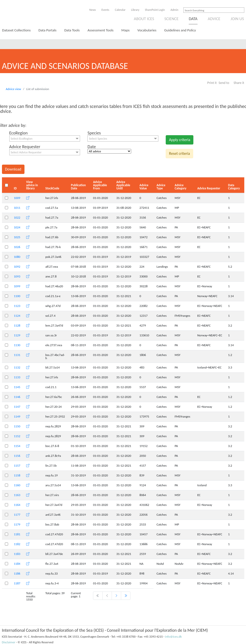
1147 (17, 407)
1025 (17, 237)
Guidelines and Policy (180, 30)
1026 (17, 247)
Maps (126, 30)
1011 (17, 208)
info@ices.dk (173, 637)
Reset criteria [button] (179, 153)
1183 (17, 554)
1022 (17, 217)
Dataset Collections (17, 30)
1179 (17, 524)
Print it (212, 83)
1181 (17, 534)
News (93, 10)
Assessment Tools (100, 30)
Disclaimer (9, 642)
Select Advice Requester (26, 152)
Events (105, 10)
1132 (17, 367)
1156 (17, 456)
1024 (17, 227)
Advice (214, 19)
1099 (17, 286)
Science (171, 19)
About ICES (144, 19)
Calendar (120, 10)
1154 (17, 446)
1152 (17, 436)
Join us (237, 19)
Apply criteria (180, 140)
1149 (17, 416)
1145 (17, 387)
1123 (17, 306)
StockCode (52, 188)
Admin (175, 10)
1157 (17, 466)
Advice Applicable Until (123, 185)
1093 (17, 276)
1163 (17, 495)
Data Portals (47, 30)
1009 (17, 198)
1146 (17, 397)
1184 (17, 564)
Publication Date (78, 187)
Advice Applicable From (100, 185)
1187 (17, 583)
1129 (17, 335)
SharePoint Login (155, 10)
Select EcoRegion (22, 138)
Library (135, 10)
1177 (17, 515)
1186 (17, 573)
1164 (17, 505)
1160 (17, 485)
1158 (17, 475)
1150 (17, 426)
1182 (17, 544)
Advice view (14, 89)
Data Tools (72, 30)
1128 (17, 325)
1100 (17, 296)
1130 (17, 345)
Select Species (98, 138)
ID (15, 188)
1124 (17, 316)
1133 (17, 377)
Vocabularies (147, 30)
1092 (17, 267)
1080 (17, 257)
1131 (17, 355)
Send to (224, 83)
